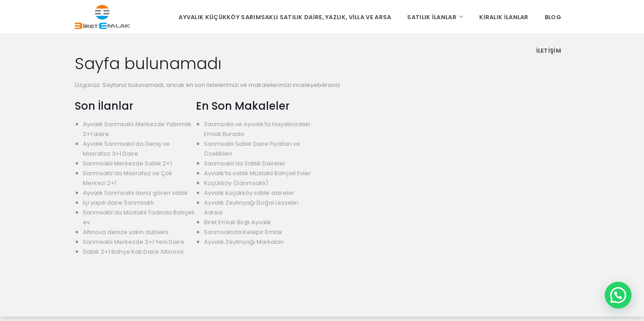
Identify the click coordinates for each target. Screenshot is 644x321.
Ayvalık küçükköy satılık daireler (249, 193)
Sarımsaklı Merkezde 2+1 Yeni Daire (134, 242)
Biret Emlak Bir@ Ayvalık (238, 222)
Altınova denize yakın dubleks (126, 232)
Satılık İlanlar (432, 17)
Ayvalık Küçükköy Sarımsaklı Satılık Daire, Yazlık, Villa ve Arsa (285, 17)
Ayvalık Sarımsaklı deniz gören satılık (135, 193)
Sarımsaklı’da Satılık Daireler (245, 163)
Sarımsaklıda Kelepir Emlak (243, 232)
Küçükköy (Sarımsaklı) (236, 183)
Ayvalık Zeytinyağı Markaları (244, 242)
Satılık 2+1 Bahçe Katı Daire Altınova (133, 252)
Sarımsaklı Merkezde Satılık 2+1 (127, 163)
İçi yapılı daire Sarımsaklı (118, 203)
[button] (618, 295)
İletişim (549, 51)
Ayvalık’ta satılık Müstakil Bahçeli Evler (257, 173)
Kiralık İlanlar (504, 17)
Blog (553, 17)
